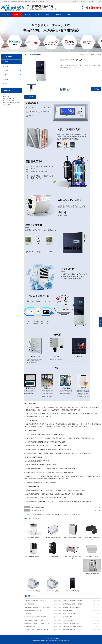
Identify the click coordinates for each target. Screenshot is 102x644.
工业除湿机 (92, 55)
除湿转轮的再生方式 (30, 627)
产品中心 (17, 15)
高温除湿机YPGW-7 (68, 610)
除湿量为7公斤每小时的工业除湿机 (72, 607)
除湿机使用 (30, 465)
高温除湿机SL (28, 614)
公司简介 (76, 1)
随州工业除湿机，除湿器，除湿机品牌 (72, 604)
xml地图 (99, 1)
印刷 (81, 407)
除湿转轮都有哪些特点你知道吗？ (33, 610)
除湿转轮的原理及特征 (68, 620)
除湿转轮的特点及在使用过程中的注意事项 (35, 617)
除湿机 (38, 407)
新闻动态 (59, 15)
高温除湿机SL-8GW (68, 617)
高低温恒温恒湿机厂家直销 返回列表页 (73, 627)
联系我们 (69, 15)
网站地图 (91, 1)
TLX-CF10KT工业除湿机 (38, 510)
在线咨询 (96, 89)
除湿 (37, 414)
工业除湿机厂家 (49, 515)
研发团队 (83, 1)
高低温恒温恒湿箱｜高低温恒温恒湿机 (72, 601)
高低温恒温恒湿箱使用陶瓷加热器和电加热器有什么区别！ (38, 607)
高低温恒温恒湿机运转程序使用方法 (72, 623)
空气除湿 (57, 453)
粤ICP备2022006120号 (64, 640)
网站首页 (6, 15)
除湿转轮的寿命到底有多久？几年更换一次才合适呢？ (38, 623)
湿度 (84, 427)
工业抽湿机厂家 (64, 515)
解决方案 (27, 15)
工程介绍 (30, 97)
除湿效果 (54, 465)
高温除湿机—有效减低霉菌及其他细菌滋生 (35, 601)
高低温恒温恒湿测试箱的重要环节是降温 (35, 620)
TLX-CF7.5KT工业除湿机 (38, 507)
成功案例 (38, 15)
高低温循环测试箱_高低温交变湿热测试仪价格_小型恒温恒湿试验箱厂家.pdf (38, 630)
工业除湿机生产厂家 (74, 515)
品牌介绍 (48, 15)
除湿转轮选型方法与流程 (69, 614)
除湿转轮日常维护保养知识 (70, 630)
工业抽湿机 (57, 515)
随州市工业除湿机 (29, 604)
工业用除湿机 (30, 424)
